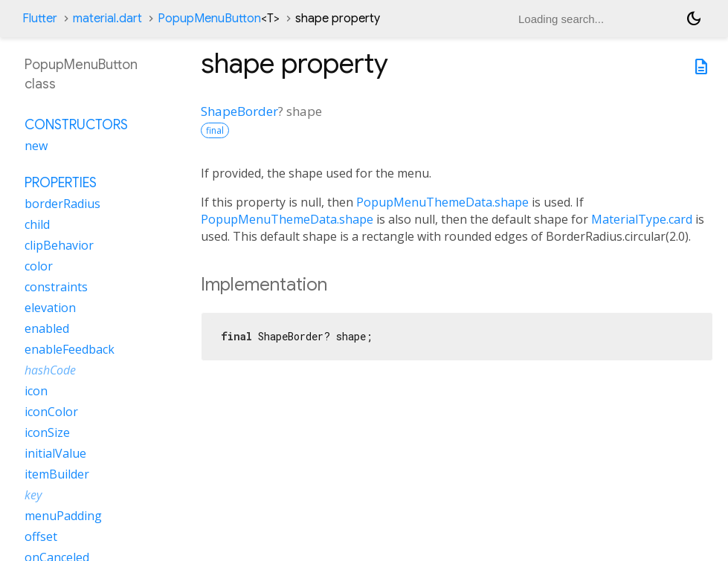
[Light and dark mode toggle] (694, 19)
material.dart (107, 19)
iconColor (51, 412)
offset (41, 536)
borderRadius (62, 204)
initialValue (55, 453)
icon (36, 391)
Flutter (40, 19)
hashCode (50, 370)
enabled (47, 328)
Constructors (76, 125)
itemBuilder (57, 474)
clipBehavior (59, 245)
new (36, 146)
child (37, 224)
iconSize (47, 432)
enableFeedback (70, 349)
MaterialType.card (642, 219)
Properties (61, 183)
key (33, 495)
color (39, 266)
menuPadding (63, 516)
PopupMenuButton (219, 19)
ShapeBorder (239, 111)
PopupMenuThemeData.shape (442, 202)
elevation (50, 308)
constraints (56, 287)
